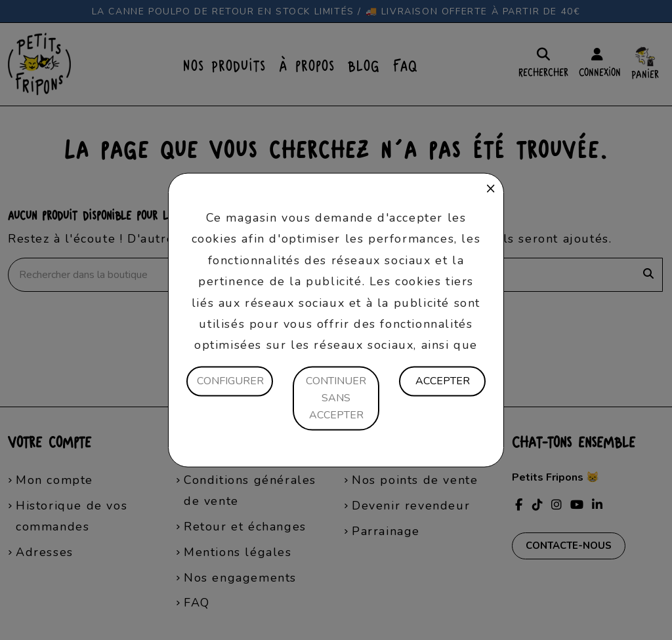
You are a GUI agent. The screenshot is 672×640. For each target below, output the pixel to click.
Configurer (230, 381)
